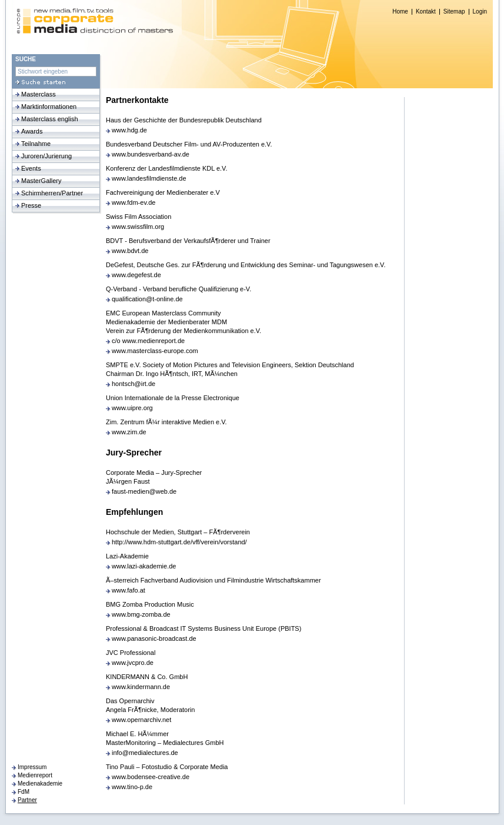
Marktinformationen (49, 107)
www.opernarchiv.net (141, 720)
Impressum (32, 767)
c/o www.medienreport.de (148, 341)
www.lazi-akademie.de (144, 566)
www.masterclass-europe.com (155, 351)
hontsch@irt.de (133, 384)
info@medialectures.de (145, 753)
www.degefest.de (136, 275)
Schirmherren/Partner (52, 193)
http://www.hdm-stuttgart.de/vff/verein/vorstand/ (179, 542)
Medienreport (35, 775)
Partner (27, 800)
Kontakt (426, 12)
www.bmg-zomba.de (141, 614)
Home (400, 12)
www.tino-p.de (132, 787)
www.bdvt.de (130, 251)
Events (31, 168)
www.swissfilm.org (138, 227)
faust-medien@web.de (144, 491)
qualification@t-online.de (147, 299)
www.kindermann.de (141, 687)
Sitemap (454, 12)
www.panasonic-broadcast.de (154, 638)
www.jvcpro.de (133, 663)
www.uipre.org (132, 408)
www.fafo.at (128, 590)
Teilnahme (36, 144)
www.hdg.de (129, 130)
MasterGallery (41, 181)
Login (480, 12)
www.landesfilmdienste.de (149, 178)
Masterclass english (50, 119)
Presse (31, 205)
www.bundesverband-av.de (151, 154)
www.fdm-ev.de (133, 202)
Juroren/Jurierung (46, 156)
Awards (32, 131)
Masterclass (39, 94)
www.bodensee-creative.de (151, 777)
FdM (24, 792)
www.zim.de (129, 432)
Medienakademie (40, 784)
